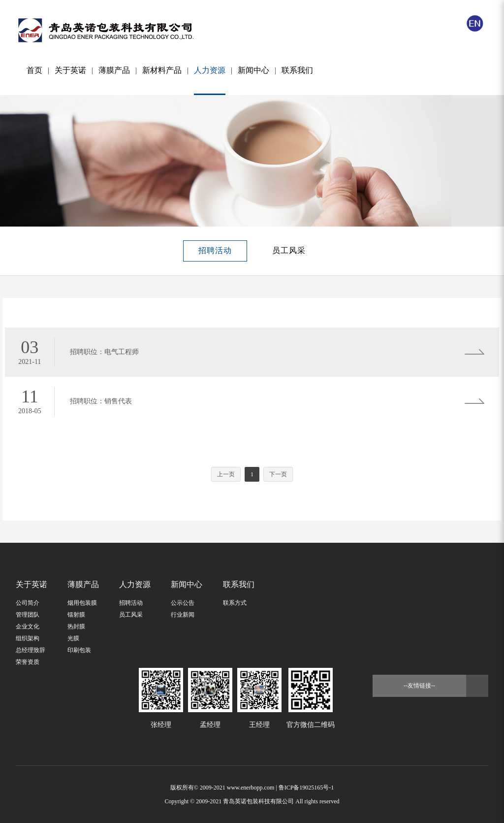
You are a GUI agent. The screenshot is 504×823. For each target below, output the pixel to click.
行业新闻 (183, 615)
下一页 (278, 474)
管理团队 (28, 615)
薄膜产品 (114, 70)
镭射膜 (76, 615)
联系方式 (235, 603)
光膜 (73, 638)
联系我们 (297, 70)
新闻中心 (253, 70)
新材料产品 (162, 70)
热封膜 (76, 626)
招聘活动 (215, 250)
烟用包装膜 (82, 603)
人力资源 (210, 81)
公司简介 (28, 603)
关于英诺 (70, 70)
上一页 (226, 474)
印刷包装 (79, 650)
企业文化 (28, 626)
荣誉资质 (28, 662)
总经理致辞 (31, 650)
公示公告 (183, 603)
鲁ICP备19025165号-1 (306, 788)
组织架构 (28, 638)
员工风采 (289, 250)
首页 (34, 70)
